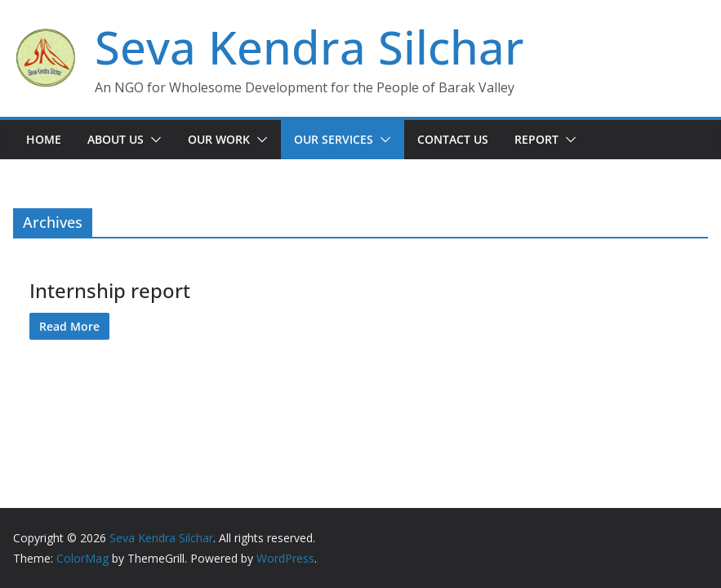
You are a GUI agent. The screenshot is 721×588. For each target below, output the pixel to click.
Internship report (110, 290)
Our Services (334, 139)
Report (536, 139)
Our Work (219, 139)
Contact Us (453, 139)
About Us (116, 139)
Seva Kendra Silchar (309, 47)
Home (44, 139)
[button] (153, 140)
